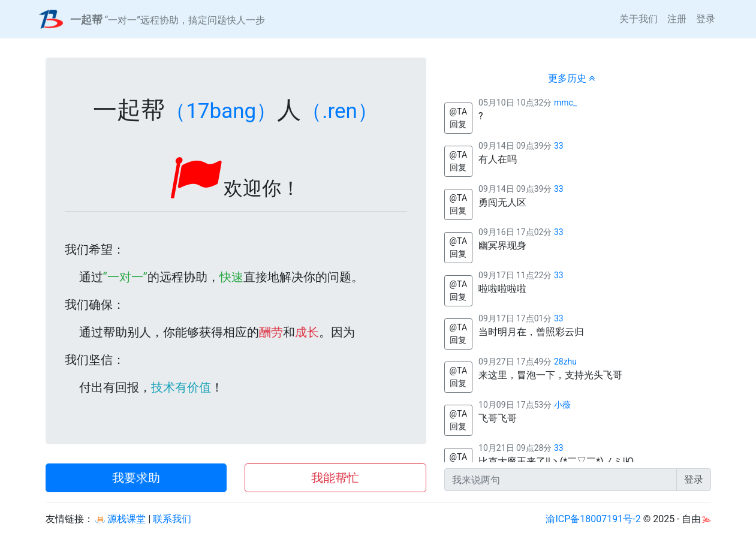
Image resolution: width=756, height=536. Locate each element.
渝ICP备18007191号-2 (593, 519)
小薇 (562, 405)
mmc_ (565, 103)
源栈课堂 (121, 519)
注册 (677, 19)
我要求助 (136, 478)
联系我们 (172, 519)
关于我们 (638, 19)
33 (559, 146)
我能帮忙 (335, 478)
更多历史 (571, 78)
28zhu (565, 362)
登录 (706, 19)
